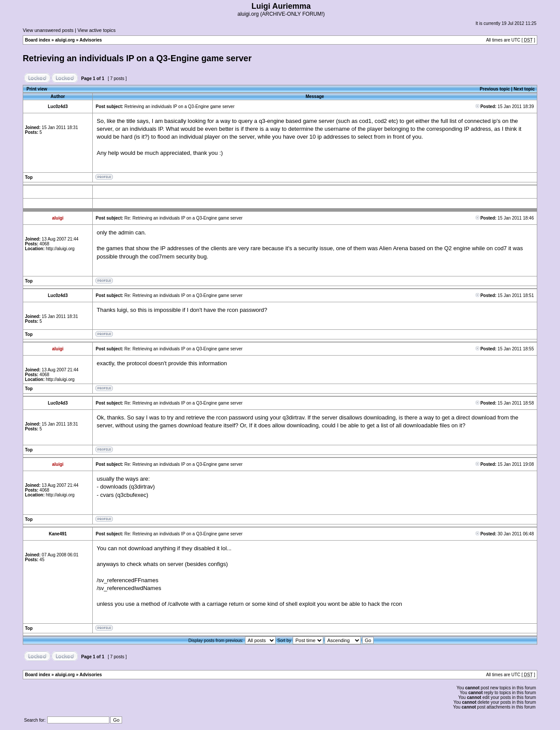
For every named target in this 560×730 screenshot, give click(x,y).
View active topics (96, 30)
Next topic (524, 89)
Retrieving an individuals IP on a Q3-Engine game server (137, 58)
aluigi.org (65, 40)
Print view (37, 89)
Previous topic (495, 89)
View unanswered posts (48, 30)
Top (29, 177)
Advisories (91, 40)
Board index (38, 40)
